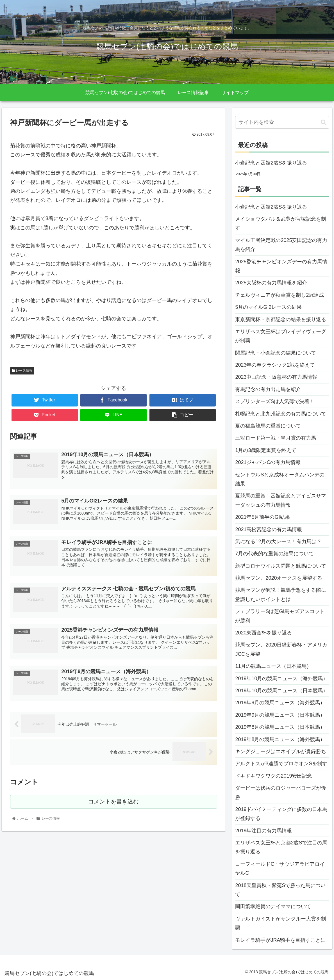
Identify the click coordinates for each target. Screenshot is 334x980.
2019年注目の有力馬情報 (263, 831)
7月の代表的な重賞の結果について (274, 554)
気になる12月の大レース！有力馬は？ (278, 542)
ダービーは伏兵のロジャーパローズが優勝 (281, 792)
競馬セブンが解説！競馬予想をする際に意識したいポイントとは (281, 595)
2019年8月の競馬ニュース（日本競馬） (280, 727)
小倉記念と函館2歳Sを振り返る (271, 163)
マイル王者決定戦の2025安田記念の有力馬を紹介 (281, 245)
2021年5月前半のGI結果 (263, 517)
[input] (282, 122)
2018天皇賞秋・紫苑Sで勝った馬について (280, 890)
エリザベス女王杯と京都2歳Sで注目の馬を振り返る (281, 847)
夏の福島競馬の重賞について (268, 426)
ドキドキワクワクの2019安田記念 (274, 776)
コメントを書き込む (114, 804)
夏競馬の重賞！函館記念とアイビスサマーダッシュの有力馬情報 (281, 500)
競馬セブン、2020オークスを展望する (279, 578)
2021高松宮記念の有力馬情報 (269, 529)
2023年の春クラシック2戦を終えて (275, 365)
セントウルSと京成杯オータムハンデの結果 (280, 479)
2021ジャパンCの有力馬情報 (268, 462)
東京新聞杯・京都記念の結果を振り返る (281, 319)
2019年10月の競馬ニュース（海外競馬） (281, 679)
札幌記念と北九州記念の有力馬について (281, 414)
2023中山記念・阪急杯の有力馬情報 (276, 377)
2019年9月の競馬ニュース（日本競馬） (280, 715)
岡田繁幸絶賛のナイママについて (273, 906)
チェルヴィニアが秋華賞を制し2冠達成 (280, 295)
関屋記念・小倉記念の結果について (276, 353)
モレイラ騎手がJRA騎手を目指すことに (280, 940)
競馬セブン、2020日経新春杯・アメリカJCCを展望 (281, 649)
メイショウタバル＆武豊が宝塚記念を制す (281, 223)
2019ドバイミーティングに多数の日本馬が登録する (281, 814)
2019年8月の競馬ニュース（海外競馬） (280, 739)
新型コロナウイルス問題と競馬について (281, 566)
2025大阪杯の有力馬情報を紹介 (271, 283)
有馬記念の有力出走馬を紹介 (268, 389)
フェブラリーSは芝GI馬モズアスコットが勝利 (280, 616)
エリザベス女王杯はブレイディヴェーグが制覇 (281, 336)
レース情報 (22, 371)
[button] (323, 122)
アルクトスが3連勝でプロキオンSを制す (281, 764)
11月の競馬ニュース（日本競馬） (273, 666)
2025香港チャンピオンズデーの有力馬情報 (281, 266)
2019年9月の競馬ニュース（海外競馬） (280, 703)
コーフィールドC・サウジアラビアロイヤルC (280, 869)
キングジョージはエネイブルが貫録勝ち (281, 751)
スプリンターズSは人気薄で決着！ (275, 401)
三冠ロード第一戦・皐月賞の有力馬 (276, 438)
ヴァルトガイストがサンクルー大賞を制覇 (281, 923)
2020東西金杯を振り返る (263, 633)
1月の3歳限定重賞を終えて (266, 450)
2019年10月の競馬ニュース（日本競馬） (281, 691)
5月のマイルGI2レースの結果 (268, 307)
